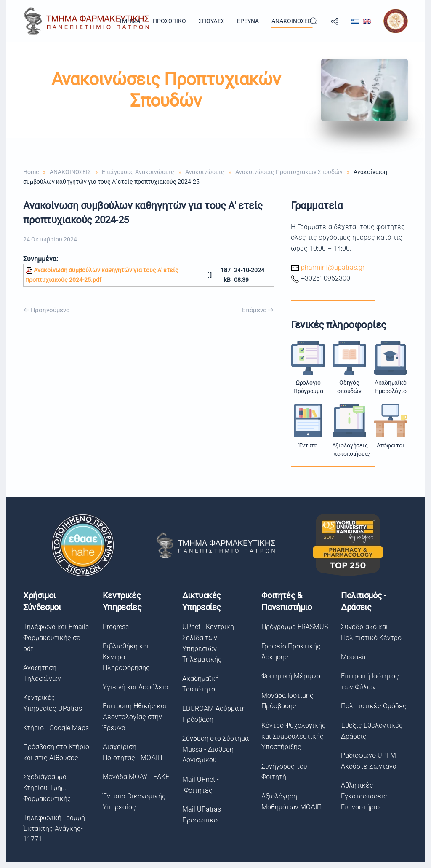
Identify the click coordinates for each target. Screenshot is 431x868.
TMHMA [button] (129, 21)
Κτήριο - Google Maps (55, 728)
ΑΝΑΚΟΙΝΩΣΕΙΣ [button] (292, 21)
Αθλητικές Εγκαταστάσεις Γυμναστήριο (362, 796)
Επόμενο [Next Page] (258, 310)
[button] (314, 21)
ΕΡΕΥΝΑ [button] (248, 21)
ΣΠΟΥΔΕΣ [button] (212, 21)
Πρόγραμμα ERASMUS (293, 627)
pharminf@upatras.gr (333, 267)
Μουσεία (353, 657)
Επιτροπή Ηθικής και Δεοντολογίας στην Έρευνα (133, 717)
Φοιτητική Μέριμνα (290, 676)
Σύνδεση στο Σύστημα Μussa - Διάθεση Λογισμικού (214, 749)
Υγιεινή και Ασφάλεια (134, 687)
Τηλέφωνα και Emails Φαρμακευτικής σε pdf (55, 638)
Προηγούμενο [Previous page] (47, 310)
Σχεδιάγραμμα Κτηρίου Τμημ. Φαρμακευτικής (46, 788)
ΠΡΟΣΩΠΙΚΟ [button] (169, 21)
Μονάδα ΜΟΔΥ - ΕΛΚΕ (135, 777)
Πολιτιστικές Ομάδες (372, 706)
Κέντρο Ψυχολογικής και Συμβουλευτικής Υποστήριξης (292, 736)
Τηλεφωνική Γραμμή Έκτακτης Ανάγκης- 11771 (53, 828)
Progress (114, 627)
